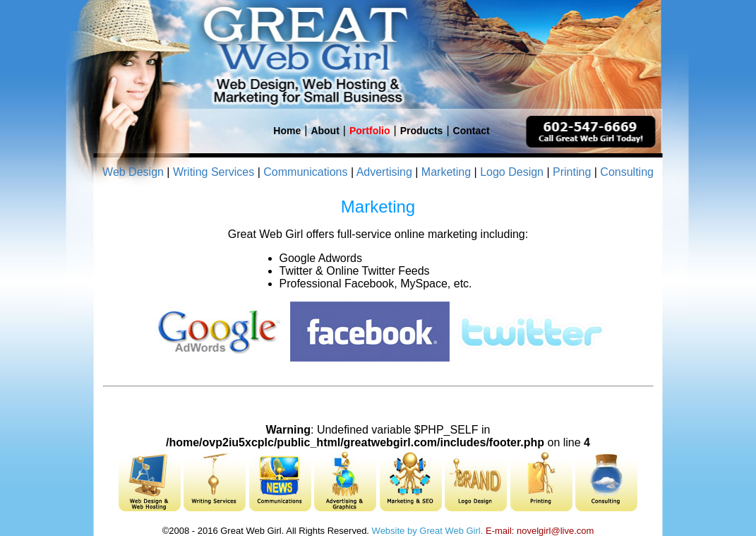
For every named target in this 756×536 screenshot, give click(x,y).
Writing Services (214, 172)
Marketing (446, 172)
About (325, 131)
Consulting (627, 172)
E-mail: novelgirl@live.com (540, 531)
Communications (305, 172)
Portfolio (370, 131)
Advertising (384, 172)
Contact (472, 131)
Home (287, 131)
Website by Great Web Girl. (428, 531)
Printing (572, 172)
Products (422, 131)
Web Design (133, 172)
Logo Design (512, 172)
